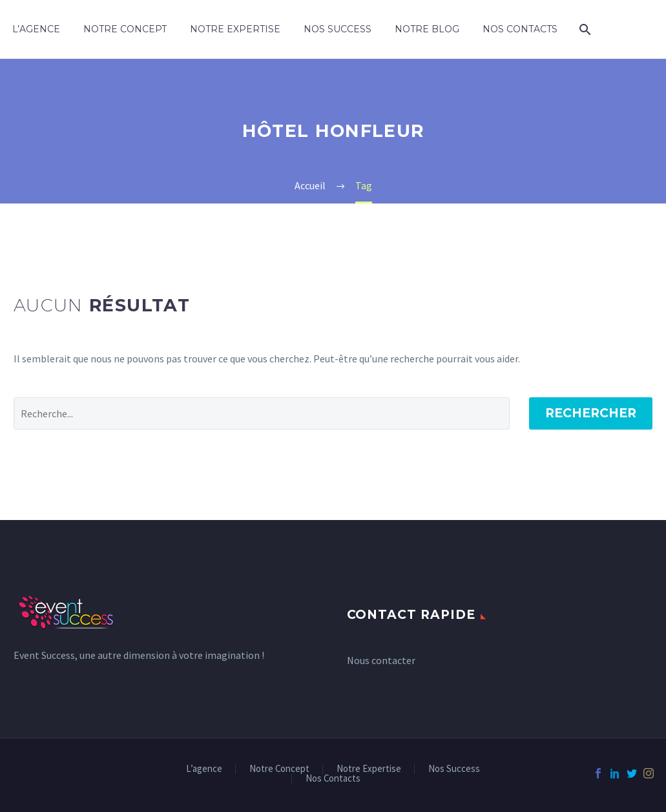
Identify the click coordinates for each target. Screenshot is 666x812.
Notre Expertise (235, 29)
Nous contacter (381, 660)
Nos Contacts (520, 29)
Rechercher (591, 413)
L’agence (36, 29)
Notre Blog (427, 29)
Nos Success (338, 29)
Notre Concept (125, 29)
